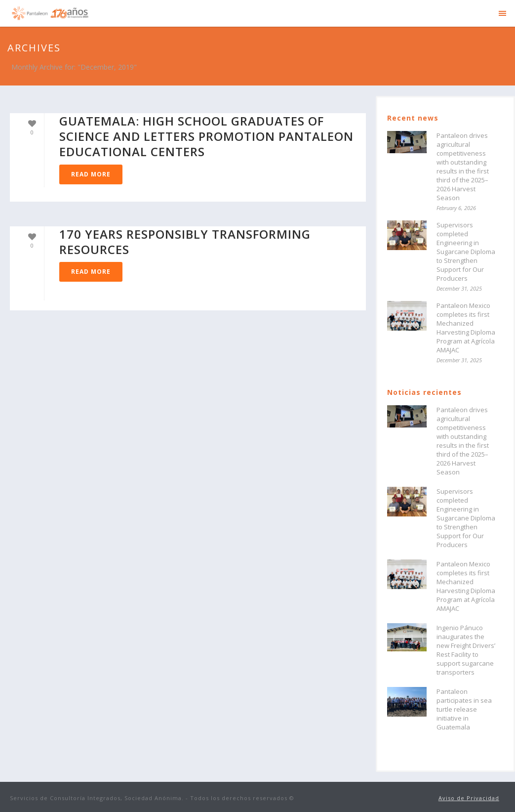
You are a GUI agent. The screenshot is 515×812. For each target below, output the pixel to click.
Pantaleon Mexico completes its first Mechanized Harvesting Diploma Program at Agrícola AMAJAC (466, 328)
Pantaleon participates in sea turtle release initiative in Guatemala (464, 709)
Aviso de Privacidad (469, 798)
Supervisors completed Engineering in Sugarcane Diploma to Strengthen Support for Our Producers (466, 252)
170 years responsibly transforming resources (185, 242)
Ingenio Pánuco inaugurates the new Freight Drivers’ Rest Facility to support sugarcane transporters (466, 650)
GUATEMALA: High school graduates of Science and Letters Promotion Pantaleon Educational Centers (206, 136)
